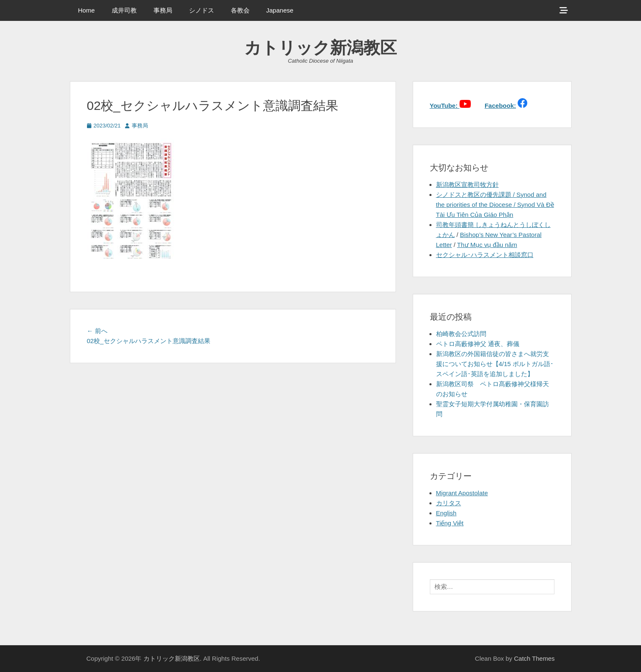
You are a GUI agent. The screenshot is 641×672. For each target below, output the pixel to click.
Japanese (280, 10)
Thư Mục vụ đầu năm (487, 245)
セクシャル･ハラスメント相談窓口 (485, 255)
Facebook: (500, 106)
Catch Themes (534, 658)
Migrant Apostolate (462, 493)
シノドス (202, 10)
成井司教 (124, 10)
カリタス (449, 503)
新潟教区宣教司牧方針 (467, 185)
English (446, 513)
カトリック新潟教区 (320, 48)
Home (87, 10)
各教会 (240, 10)
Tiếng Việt (450, 523)
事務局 (163, 10)
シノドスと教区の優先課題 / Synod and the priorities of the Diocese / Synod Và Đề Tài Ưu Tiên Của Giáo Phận (495, 205)
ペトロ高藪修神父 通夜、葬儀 (478, 344)
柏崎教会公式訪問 (461, 334)
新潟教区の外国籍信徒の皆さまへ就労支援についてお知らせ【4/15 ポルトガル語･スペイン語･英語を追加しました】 (495, 364)
